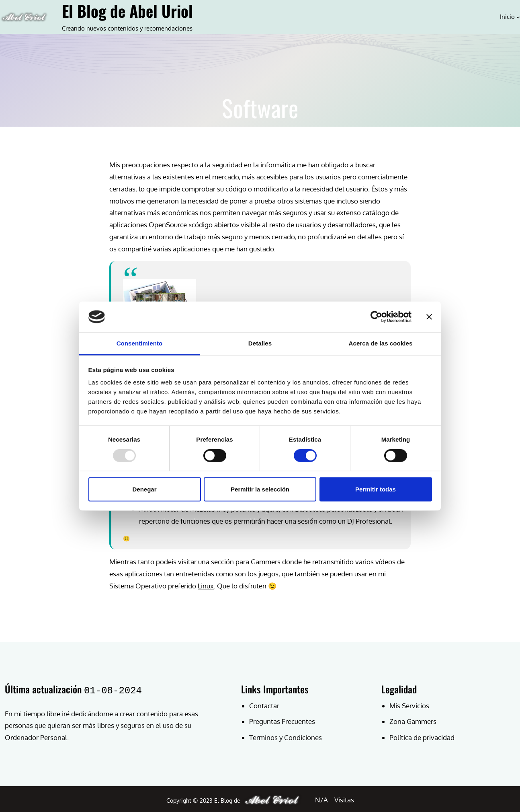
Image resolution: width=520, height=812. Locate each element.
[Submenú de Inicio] (518, 17)
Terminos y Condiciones (286, 737)
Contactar (264, 706)
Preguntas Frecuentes (282, 721)
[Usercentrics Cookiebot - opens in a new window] (376, 317)
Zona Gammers (413, 721)
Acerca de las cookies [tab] (381, 343)
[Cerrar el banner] (429, 317)
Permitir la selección (260, 489)
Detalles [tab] (260, 343)
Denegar (144, 489)
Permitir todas (376, 489)
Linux (206, 586)
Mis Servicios (409, 706)
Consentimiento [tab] (140, 343)
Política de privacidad (422, 737)
